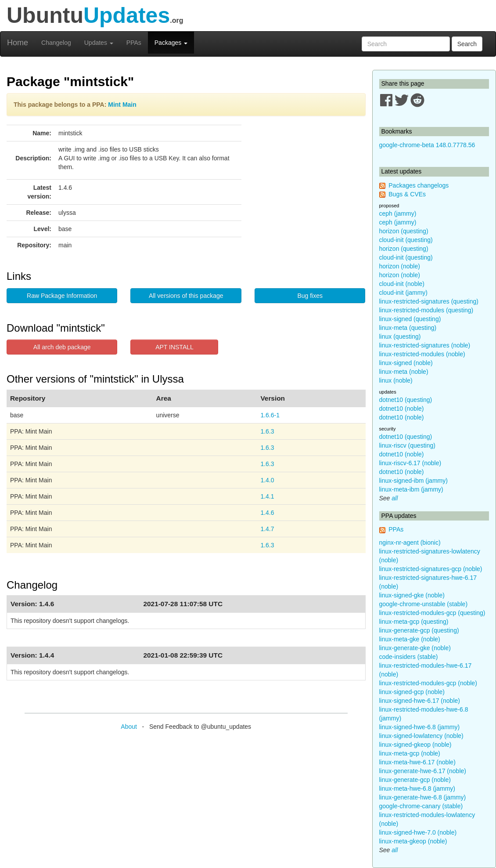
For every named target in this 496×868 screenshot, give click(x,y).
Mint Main (122, 105)
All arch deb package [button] (62, 347)
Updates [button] (99, 43)
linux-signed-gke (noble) (412, 595)
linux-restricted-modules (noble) (422, 354)
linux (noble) (396, 380)
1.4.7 (267, 529)
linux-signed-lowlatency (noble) (421, 736)
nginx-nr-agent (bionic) (410, 542)
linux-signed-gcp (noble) (412, 692)
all (395, 498)
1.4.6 (267, 513)
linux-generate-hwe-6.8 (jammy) (423, 797)
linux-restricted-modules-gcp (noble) (428, 683)
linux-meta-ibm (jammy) (411, 489)
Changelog (56, 43)
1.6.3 (267, 431)
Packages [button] (171, 43)
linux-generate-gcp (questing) (419, 630)
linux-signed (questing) (410, 319)
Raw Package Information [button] (62, 296)
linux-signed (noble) (406, 363)
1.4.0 (267, 480)
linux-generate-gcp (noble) (415, 780)
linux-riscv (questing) (407, 445)
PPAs (134, 43)
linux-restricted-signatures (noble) (425, 345)
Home (18, 43)
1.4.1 (267, 496)
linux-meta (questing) (408, 328)
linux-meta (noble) (404, 372)
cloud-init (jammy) (403, 293)
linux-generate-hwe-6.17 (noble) (423, 771)
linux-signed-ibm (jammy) (413, 481)
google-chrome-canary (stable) (421, 806)
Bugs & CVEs (407, 194)
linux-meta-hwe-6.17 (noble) (417, 762)
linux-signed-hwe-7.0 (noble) (418, 832)
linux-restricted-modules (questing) (426, 310)
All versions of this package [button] (186, 296)
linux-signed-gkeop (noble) (415, 745)
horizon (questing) (404, 231)
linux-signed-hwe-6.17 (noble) (420, 701)
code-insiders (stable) (409, 657)
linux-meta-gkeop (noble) (413, 841)
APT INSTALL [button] (174, 347)
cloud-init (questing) (406, 240)
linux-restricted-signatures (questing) (429, 301)
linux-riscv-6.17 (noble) (410, 463)
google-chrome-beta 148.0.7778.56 (427, 145)
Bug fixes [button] (310, 296)
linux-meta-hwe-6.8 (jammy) (417, 788)
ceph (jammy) (398, 213)
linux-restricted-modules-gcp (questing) (432, 613)
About (129, 727)
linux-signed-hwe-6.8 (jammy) (420, 727)
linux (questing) (400, 336)
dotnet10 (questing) (406, 400)
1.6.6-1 (270, 415)
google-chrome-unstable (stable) (424, 604)
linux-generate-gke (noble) (415, 648)
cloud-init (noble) (402, 284)
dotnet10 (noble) (402, 409)
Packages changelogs (419, 185)
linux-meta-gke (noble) (410, 639)
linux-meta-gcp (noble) (410, 753)
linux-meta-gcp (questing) (414, 622)
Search (467, 44)
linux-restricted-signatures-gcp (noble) (431, 569)
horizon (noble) (400, 266)
